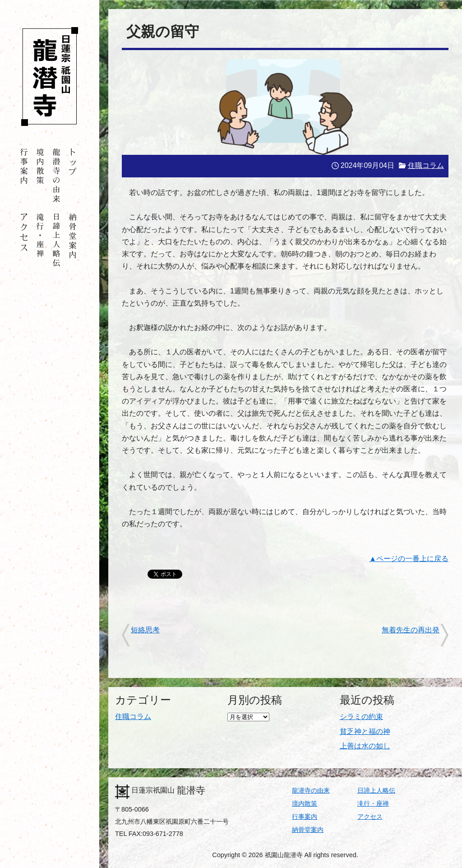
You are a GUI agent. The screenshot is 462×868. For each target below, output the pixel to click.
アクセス (370, 817)
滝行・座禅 (373, 803)
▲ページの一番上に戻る (409, 559)
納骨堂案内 (308, 830)
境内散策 (305, 803)
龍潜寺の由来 (311, 790)
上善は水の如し (365, 746)
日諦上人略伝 (376, 790)
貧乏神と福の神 (365, 731)
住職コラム (426, 165)
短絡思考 (145, 630)
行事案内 (305, 817)
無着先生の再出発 (411, 630)
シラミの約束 (361, 717)
